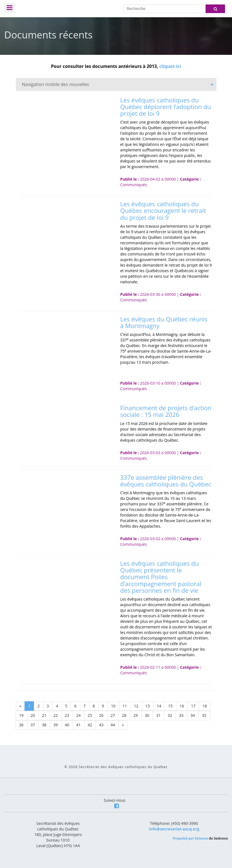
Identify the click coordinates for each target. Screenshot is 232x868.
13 (148, 706)
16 (182, 706)
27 (113, 715)
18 (205, 706)
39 (56, 725)
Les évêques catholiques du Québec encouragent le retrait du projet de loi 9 (163, 210)
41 (79, 725)
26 (101, 715)
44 (113, 725)
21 (44, 715)
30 (147, 715)
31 (158, 715)
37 (33, 725)
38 (44, 725)
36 (21, 725)
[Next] (123, 725)
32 (170, 715)
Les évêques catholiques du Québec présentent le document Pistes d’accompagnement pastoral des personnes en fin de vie (161, 577)
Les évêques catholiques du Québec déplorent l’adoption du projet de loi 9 (166, 107)
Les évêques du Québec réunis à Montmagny (164, 322)
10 (113, 706)
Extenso (201, 838)
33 (181, 715)
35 (204, 715)
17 (193, 706)
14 (159, 706)
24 (79, 715)
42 (90, 725)
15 (170, 706)
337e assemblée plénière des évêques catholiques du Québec (166, 481)
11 (125, 706)
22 (56, 715)
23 (67, 715)
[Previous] (20, 706)
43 (101, 725)
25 (90, 715)
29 (136, 715)
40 (67, 725)
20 (33, 715)
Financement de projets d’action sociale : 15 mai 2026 (166, 411)
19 (21, 715)
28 (124, 715)
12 (136, 706)
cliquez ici (170, 66)
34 (193, 715)
